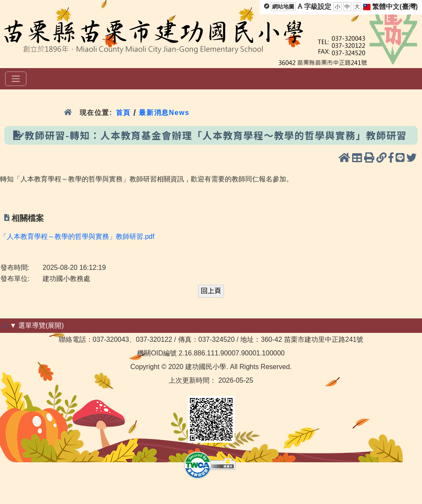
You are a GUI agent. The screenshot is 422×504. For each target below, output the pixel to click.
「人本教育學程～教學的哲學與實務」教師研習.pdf (77, 236)
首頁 (123, 113)
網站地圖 (283, 7)
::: (5, 325)
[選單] (16, 79)
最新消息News (164, 113)
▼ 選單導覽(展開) (37, 325)
